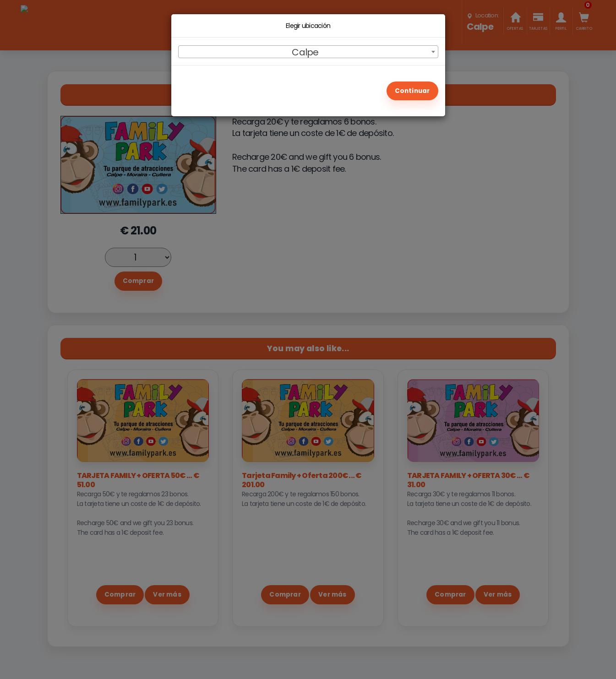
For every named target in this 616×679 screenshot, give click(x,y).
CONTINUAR (412, 89)
